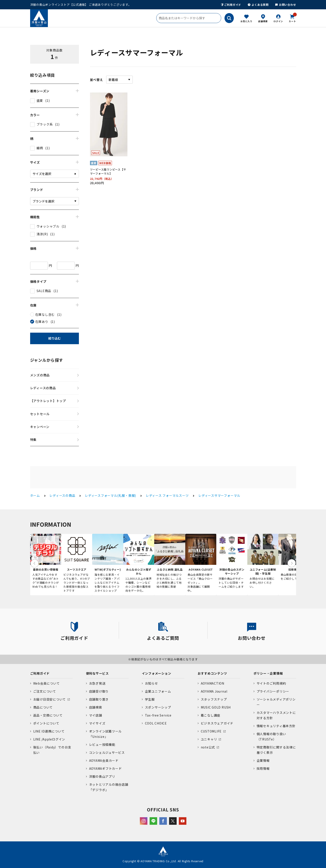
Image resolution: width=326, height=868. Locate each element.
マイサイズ (97, 723)
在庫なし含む (45, 314)
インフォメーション (157, 673)
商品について (43, 707)
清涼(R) (42, 234)
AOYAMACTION (213, 683)
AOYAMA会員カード (104, 760)
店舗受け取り (99, 691)
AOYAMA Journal (214, 691)
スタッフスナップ (214, 699)
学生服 (150, 699)
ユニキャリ (209, 739)
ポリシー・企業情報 (268, 673)
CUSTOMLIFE (211, 731)
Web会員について (47, 683)
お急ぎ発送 (97, 683)
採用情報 (263, 768)
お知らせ (151, 683)
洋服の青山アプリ (102, 776)
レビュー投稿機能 (102, 744)
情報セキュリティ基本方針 (276, 726)
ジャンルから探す (47, 360)
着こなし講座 (211, 715)
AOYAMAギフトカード (105, 768)
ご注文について (45, 691)
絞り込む (55, 338)
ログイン (278, 21)
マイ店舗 (96, 715)
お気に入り (246, 21)
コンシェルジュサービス (107, 752)
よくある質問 (258, 5)
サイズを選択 (42, 174)
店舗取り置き (99, 699)
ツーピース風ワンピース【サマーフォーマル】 (108, 171)
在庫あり (42, 322)
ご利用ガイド (231, 5)
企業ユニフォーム (158, 691)
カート (292, 18)
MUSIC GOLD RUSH (216, 707)
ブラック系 (45, 124)
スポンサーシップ (158, 707)
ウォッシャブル (48, 226)
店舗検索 (263, 21)
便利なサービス (97, 673)
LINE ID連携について (49, 731)
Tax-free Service (158, 715)
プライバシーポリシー (273, 691)
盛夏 (40, 100)
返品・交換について (48, 715)
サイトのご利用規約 (271, 683)
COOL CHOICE (156, 723)
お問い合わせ (286, 5)
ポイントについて (46, 723)
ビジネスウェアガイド (217, 723)
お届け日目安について (50, 699)
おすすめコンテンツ (212, 673)
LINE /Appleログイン (49, 739)
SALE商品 (44, 291)
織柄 (40, 148)
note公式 (208, 747)
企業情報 (263, 760)
